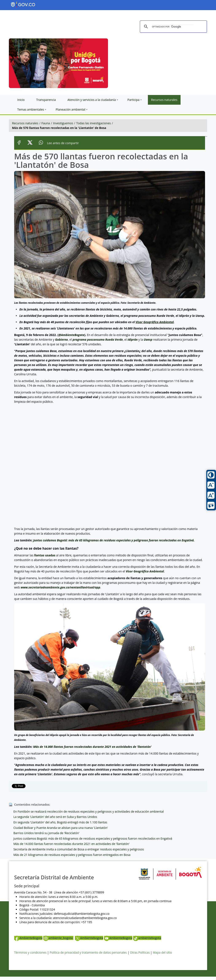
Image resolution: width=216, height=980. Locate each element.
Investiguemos (63, 123)
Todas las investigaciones (93, 123)
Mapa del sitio (162, 952)
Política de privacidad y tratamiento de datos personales (88, 952)
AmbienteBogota (28, 938)
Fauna (46, 123)
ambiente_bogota (58, 938)
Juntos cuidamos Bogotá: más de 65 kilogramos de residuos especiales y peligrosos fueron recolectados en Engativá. (114, 540)
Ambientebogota (89, 938)
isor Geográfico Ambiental (155, 322)
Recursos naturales (25, 123)
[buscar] (173, 27)
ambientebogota (147, 938)
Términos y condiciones (30, 952)
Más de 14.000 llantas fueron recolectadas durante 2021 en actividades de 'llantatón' (92, 747)
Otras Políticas (140, 952)
